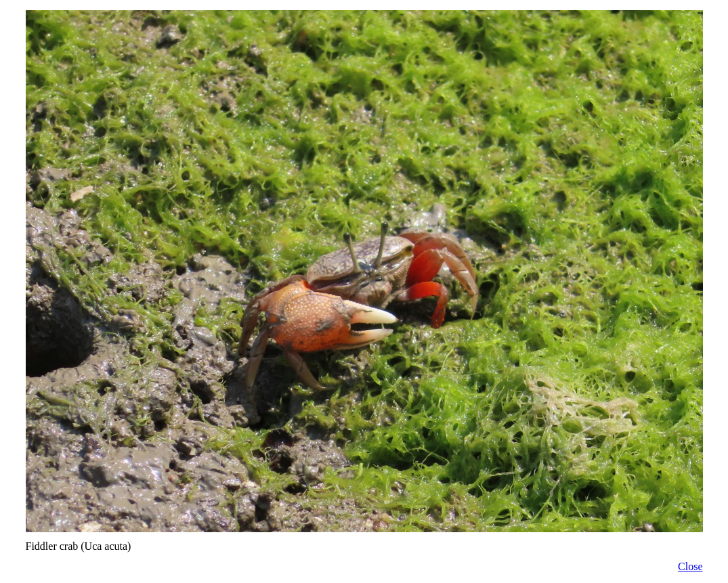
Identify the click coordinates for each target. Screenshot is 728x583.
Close (690, 566)
